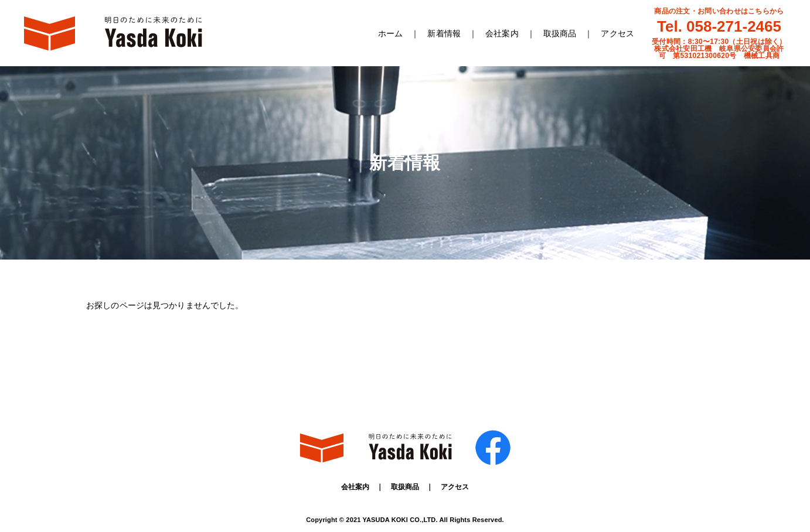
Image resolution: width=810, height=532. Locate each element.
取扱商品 (560, 33)
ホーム (390, 33)
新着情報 (444, 33)
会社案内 (502, 33)
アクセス (617, 33)
